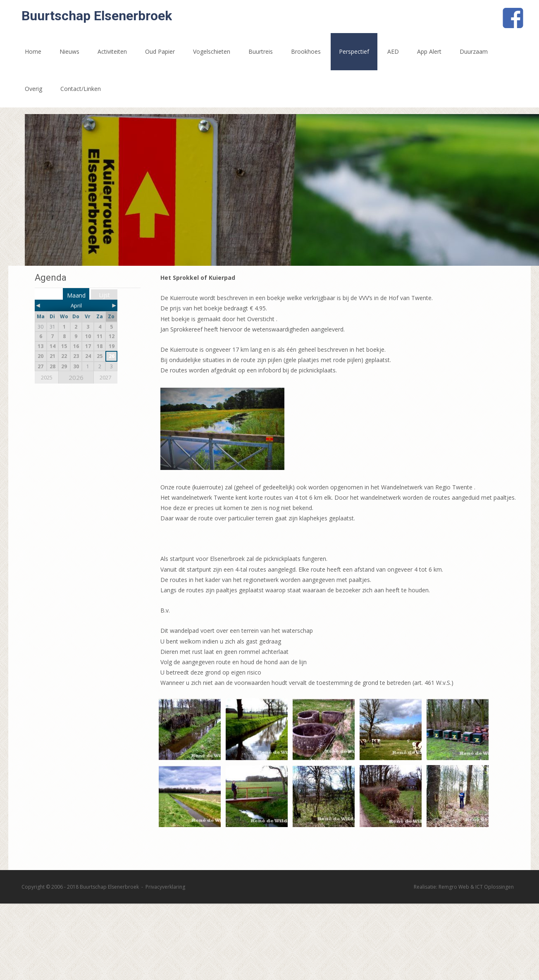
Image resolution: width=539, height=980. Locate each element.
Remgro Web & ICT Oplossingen (476, 887)
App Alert (429, 51)
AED (393, 51)
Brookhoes (306, 51)
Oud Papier (160, 51)
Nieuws (69, 51)
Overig (33, 89)
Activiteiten (112, 51)
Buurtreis (261, 51)
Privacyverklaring (165, 887)
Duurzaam (474, 51)
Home (33, 51)
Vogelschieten (212, 51)
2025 (47, 377)
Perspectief (354, 51)
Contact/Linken (81, 89)
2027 (105, 377)
